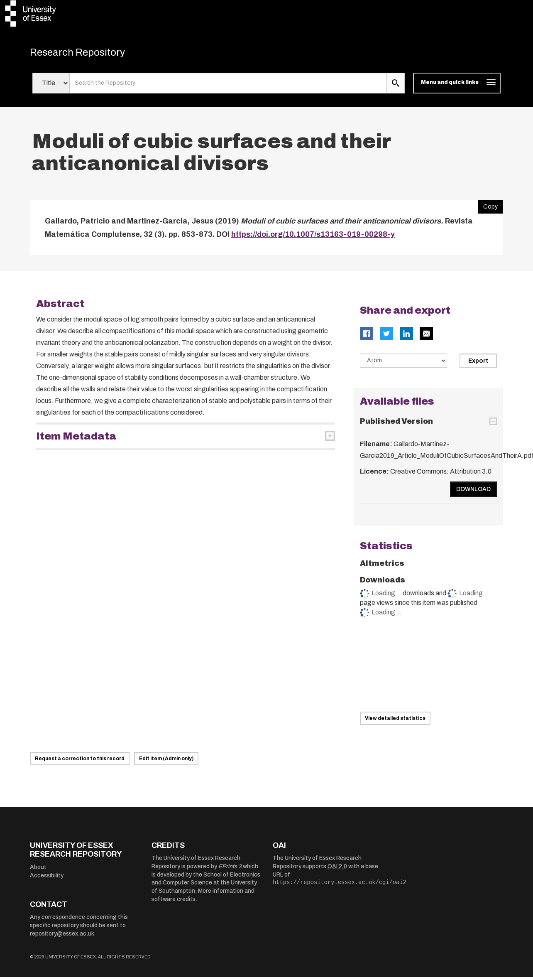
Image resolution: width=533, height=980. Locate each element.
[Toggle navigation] (457, 86)
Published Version (396, 425)
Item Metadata (76, 439)
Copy (488, 208)
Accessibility (47, 878)
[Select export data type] (403, 364)
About (38, 871)
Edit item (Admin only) (166, 761)
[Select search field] (51, 86)
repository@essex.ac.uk (62, 937)
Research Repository (88, 54)
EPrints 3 (230, 870)
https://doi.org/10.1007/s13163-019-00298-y (313, 238)
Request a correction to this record (80, 761)
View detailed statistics (395, 721)
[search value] (228, 86)
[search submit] (396, 86)
